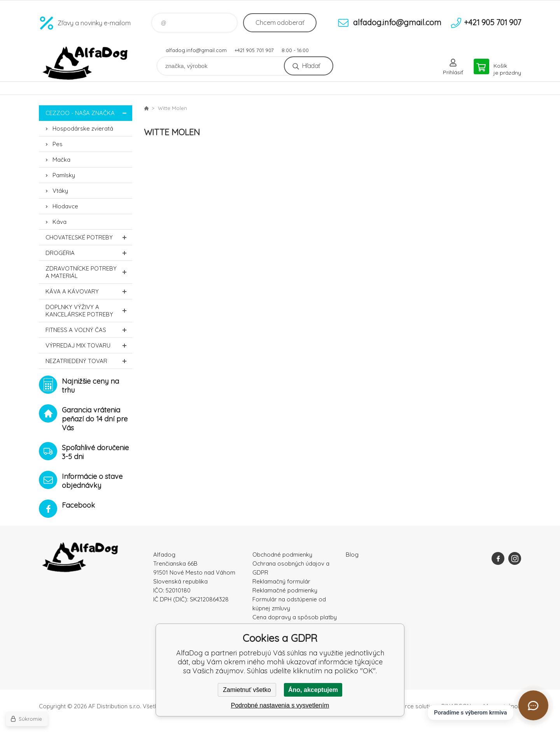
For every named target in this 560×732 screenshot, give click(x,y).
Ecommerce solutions (410, 706)
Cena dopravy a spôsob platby (295, 617)
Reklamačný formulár (281, 581)
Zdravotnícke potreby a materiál (89, 272)
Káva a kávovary (89, 291)
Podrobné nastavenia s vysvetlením (280, 705)
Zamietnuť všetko (247, 690)
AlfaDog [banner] (86, 63)
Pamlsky (64, 175)
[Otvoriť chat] (533, 705)
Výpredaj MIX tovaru (89, 345)
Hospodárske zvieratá (83, 128)
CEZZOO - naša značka (89, 113)
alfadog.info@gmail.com (196, 50)
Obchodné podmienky (282, 555)
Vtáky (60, 191)
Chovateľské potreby (89, 237)
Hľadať (311, 66)
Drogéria (89, 253)
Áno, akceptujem (313, 690)
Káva (59, 222)
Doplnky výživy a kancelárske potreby (89, 311)
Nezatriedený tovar (89, 361)
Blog (352, 555)
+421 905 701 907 (254, 50)
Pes (58, 144)
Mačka (61, 160)
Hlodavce (65, 206)
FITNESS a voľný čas (89, 330)
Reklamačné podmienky (285, 590)
